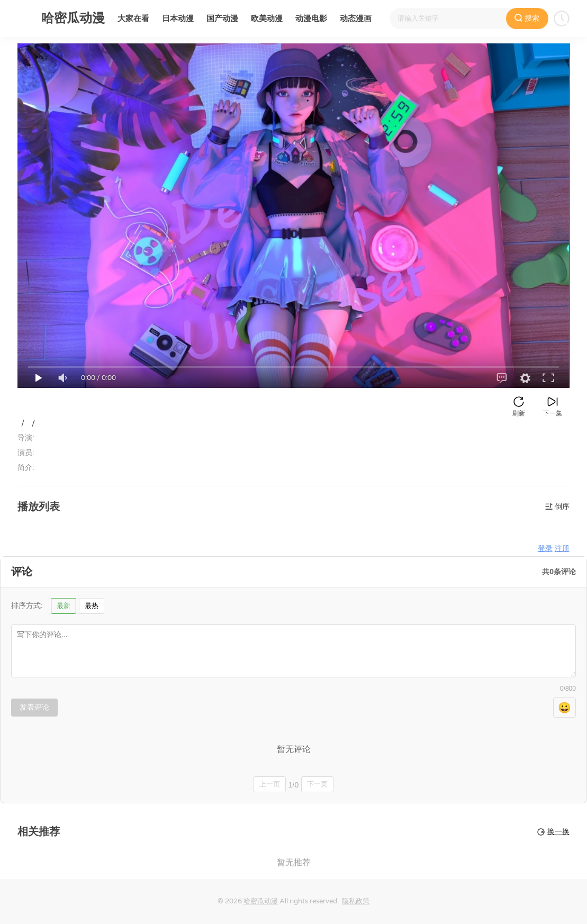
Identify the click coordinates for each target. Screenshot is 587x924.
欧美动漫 (267, 19)
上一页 (270, 784)
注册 (562, 549)
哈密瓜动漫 (261, 901)
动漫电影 (311, 19)
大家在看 (133, 19)
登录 (545, 549)
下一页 (317, 784)
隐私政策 (356, 901)
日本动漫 (178, 19)
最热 (92, 606)
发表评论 (34, 707)
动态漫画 (356, 19)
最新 (64, 606)
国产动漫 (222, 19)
